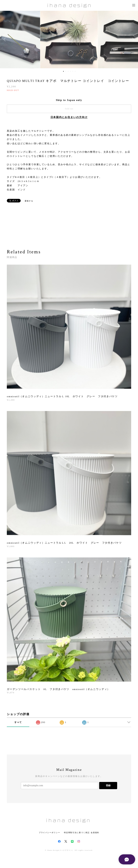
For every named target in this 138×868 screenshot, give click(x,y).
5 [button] (73, 71)
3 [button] (68, 71)
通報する (29, 201)
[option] (69, 40)
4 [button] (70, 71)
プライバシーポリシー (50, 833)
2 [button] (66, 71)
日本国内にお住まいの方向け (69, 117)
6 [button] (75, 71)
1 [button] (63, 71)
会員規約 (95, 833)
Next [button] (133, 40)
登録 (108, 785)
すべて (18, 722)
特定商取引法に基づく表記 (77, 833)
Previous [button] (5, 40)
